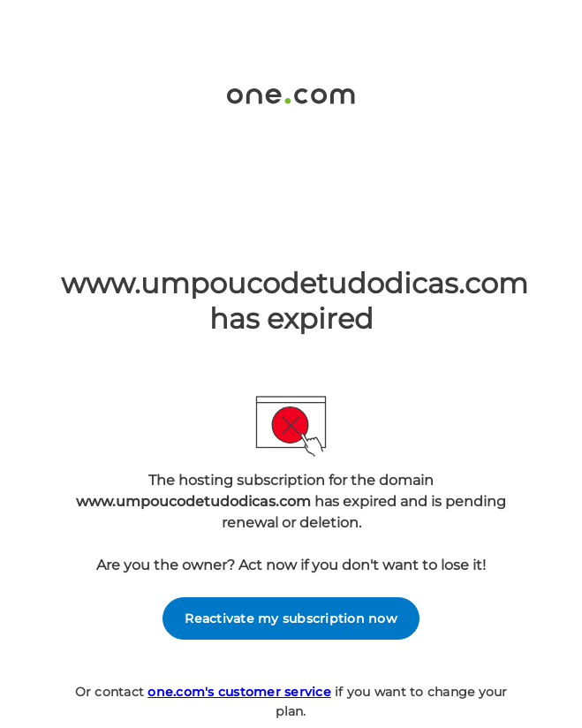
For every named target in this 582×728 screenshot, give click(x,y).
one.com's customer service (239, 692)
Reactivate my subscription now (291, 618)
